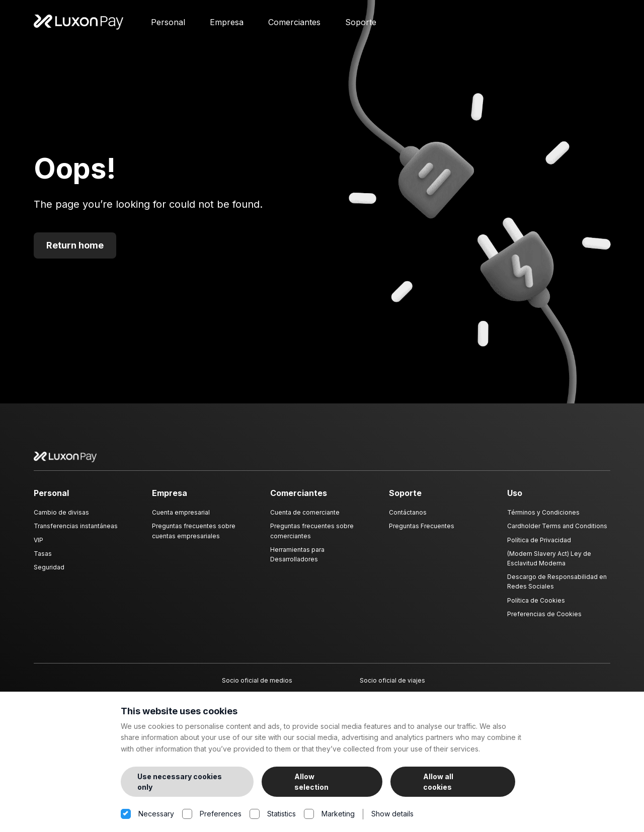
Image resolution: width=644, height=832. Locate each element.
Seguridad (49, 573)
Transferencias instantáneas (76, 532)
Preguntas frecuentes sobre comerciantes (312, 537)
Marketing (329, 814)
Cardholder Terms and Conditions (557, 532)
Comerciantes (294, 25)
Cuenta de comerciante (305, 518)
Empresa (227, 25)
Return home (75, 251)
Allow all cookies (438, 782)
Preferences (212, 814)
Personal (168, 25)
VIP (38, 546)
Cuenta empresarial (181, 518)
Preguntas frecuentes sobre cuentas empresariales (194, 537)
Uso (515, 498)
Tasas (43, 559)
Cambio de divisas (61, 518)
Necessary (147, 814)
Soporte (361, 25)
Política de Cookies (536, 606)
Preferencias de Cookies (544, 619)
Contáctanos (408, 518)
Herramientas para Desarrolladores (297, 560)
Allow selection (311, 782)
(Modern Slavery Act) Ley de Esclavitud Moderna (549, 564)
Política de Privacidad (539, 546)
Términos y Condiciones (543, 518)
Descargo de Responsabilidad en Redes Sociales (557, 588)
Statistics (273, 814)
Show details (392, 814)
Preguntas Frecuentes (422, 532)
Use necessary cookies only (180, 782)
